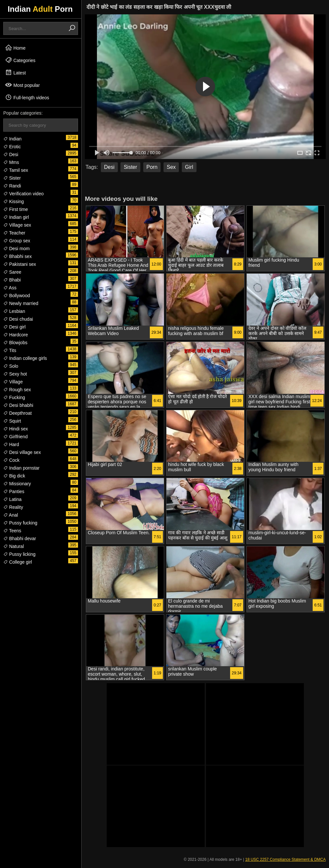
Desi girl (14, 327)
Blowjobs (15, 343)
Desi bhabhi (18, 405)
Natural (14, 546)
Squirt (12, 421)
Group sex (17, 241)
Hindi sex (16, 429)
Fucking (14, 397)
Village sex (17, 225)
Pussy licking (19, 554)
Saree (12, 272)
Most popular (22, 85)
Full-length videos (27, 97)
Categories (20, 60)
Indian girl (16, 217)
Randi (12, 186)
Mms (11, 162)
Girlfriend (16, 437)
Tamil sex (16, 170)
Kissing (14, 201)
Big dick (14, 476)
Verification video (23, 194)
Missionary (17, 484)
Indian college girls (25, 358)
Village (13, 382)
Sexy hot (15, 374)
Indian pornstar (21, 468)
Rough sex (17, 390)
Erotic (12, 147)
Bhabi (12, 280)
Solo (11, 366)
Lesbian (14, 311)
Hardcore (16, 335)
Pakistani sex (20, 264)
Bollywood (17, 296)
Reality (13, 507)
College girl (18, 562)
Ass (10, 288)
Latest (15, 72)
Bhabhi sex (17, 256)
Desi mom (16, 249)
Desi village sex (22, 452)
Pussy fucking (20, 523)
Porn (152, 167)
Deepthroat (17, 413)
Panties (14, 491)
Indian (12, 139)
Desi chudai (18, 319)
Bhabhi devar (20, 538)
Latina (12, 499)
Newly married (21, 303)
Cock (11, 460)
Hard (11, 444)
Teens (12, 531)
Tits (10, 350)
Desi (11, 154)
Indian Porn (40, 9)
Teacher (14, 233)
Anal (11, 515)
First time (16, 209)
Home (15, 48)
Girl (189, 167)
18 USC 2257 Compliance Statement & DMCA (285, 860)
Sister (12, 178)
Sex (171, 167)
